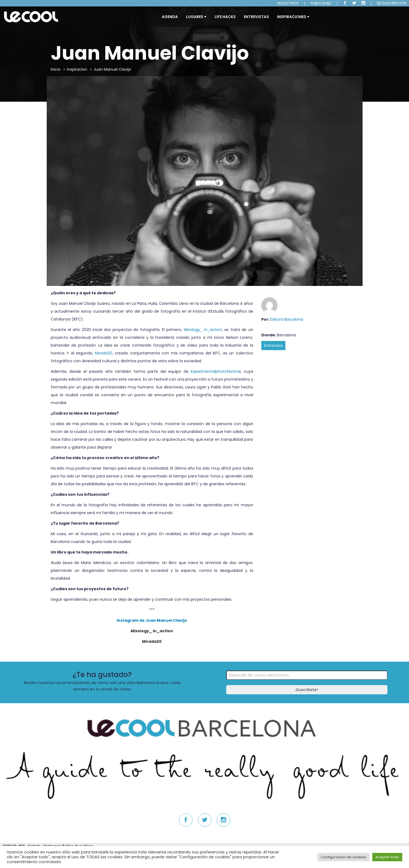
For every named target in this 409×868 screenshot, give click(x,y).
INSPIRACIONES (293, 17)
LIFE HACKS (225, 17)
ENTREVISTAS (256, 17)
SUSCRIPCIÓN (392, 3)
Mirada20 (104, 353)
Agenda (170, 17)
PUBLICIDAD (321, 3)
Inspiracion (77, 69)
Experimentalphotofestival (216, 371)
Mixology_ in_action (203, 330)
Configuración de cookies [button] (344, 857)
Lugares (196, 17)
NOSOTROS (288, 3)
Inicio (56, 69)
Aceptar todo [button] (387, 857)
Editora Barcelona (287, 319)
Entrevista (273, 346)
